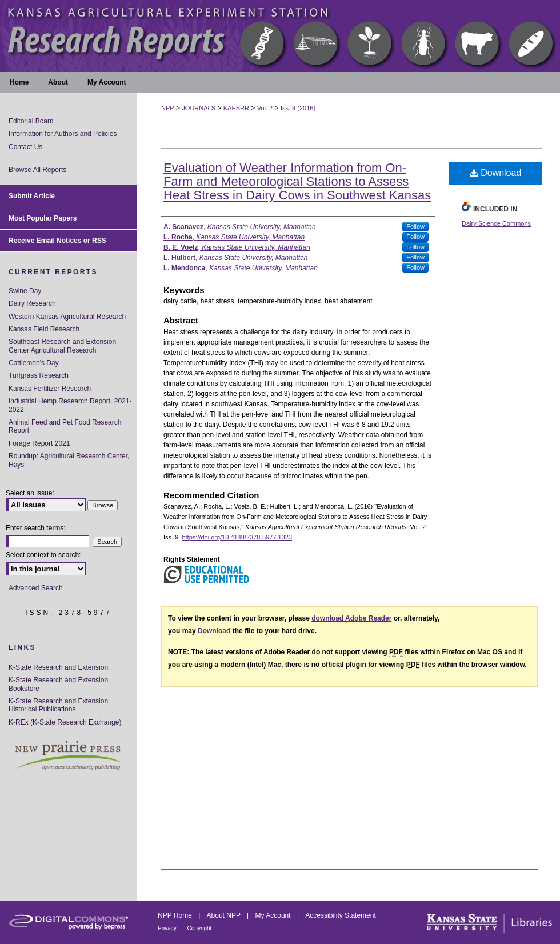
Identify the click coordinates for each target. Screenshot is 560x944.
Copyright (200, 928)
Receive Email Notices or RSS (57, 241)
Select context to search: (43, 555)
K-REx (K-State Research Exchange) (65, 722)
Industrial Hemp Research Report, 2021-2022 (70, 405)
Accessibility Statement (340, 915)
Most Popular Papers (43, 218)
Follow (415, 226)
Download (496, 173)
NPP (168, 108)
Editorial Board (31, 121)
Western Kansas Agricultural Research (67, 317)
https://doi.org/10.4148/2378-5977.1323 (237, 537)
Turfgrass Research (39, 375)
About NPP (225, 915)
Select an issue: (30, 493)
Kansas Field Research (44, 329)
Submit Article (32, 196)
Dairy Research (32, 303)
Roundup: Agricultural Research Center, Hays (69, 460)
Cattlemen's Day (34, 363)
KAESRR (236, 108)
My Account (274, 915)
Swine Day (25, 291)
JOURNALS (199, 108)
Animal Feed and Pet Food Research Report (65, 426)
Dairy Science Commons (496, 223)
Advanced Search (36, 588)
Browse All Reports (37, 170)
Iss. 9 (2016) (298, 108)
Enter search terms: (36, 528)
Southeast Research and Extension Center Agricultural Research (62, 346)
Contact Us (25, 147)
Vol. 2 (265, 108)
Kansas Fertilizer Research (50, 389)
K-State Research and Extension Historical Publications (58, 705)
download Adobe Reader (351, 618)
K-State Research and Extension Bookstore (58, 684)
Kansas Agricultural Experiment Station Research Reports (280, 36)
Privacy (168, 928)
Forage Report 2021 (39, 443)
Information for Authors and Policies (63, 134)
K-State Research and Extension (58, 667)
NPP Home (176, 915)
